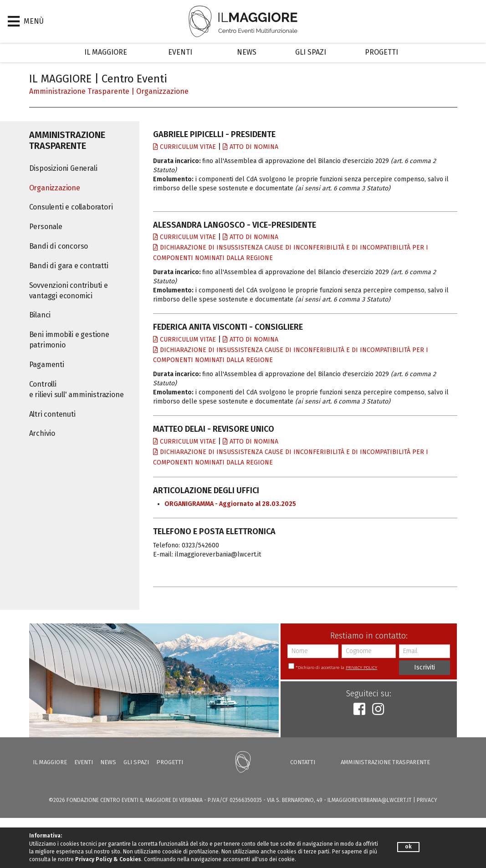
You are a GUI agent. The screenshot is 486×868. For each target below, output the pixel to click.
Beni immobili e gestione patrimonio (69, 340)
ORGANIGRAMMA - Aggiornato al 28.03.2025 (230, 504)
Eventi (180, 52)
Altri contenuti (52, 414)
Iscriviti (425, 667)
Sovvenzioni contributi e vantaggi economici (69, 291)
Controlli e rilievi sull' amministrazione (77, 389)
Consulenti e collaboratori (71, 207)
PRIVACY (427, 800)
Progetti (381, 52)
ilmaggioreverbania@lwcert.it (370, 800)
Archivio (42, 433)
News (247, 52)
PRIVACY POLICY (361, 668)
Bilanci (40, 315)
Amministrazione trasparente (79, 91)
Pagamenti (47, 365)
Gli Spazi (311, 52)
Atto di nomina (251, 147)
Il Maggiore (106, 52)
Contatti (303, 762)
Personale (46, 227)
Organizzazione (162, 91)
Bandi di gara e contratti (69, 266)
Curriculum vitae (184, 147)
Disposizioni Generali (63, 168)
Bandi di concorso (59, 246)
